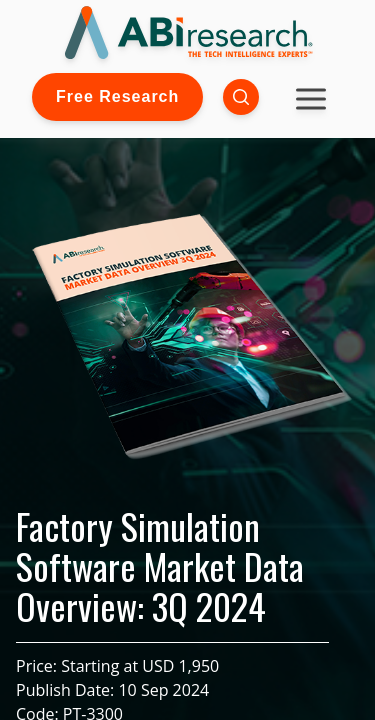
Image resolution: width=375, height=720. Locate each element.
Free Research (117, 96)
